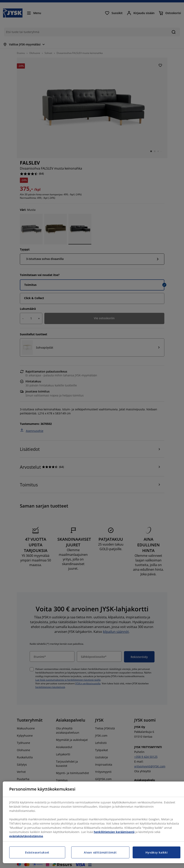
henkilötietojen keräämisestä (114, 832)
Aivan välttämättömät (100, 852)
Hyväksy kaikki (157, 852)
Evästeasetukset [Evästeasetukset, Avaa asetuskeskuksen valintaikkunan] (37, 852)
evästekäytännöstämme (26, 836)
